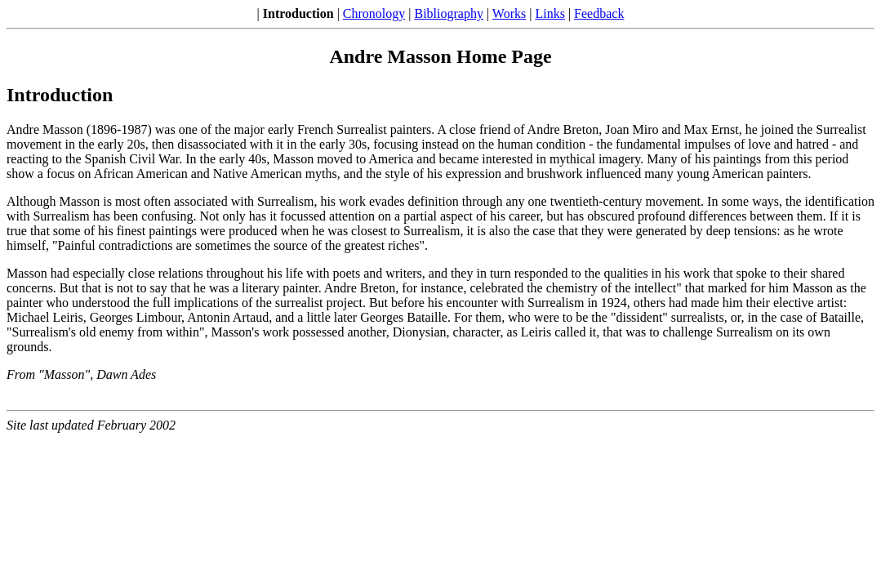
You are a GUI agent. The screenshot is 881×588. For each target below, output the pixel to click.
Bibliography (449, 13)
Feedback (599, 13)
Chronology (374, 13)
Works (509, 13)
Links (550, 13)
